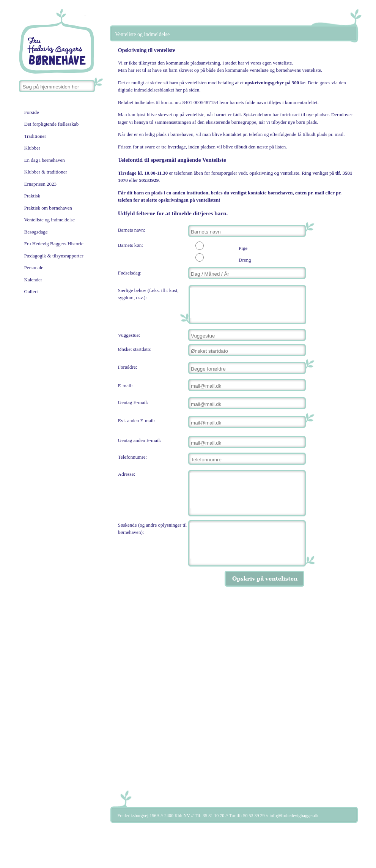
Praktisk (32, 196)
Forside (32, 112)
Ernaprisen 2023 (41, 184)
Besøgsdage (36, 232)
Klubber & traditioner (46, 172)
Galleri (31, 291)
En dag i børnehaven (45, 160)
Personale (34, 268)
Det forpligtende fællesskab (52, 124)
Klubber (32, 148)
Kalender (33, 280)
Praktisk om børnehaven (48, 208)
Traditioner (35, 136)
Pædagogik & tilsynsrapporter (54, 256)
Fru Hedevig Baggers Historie (54, 244)
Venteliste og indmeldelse (50, 220)
